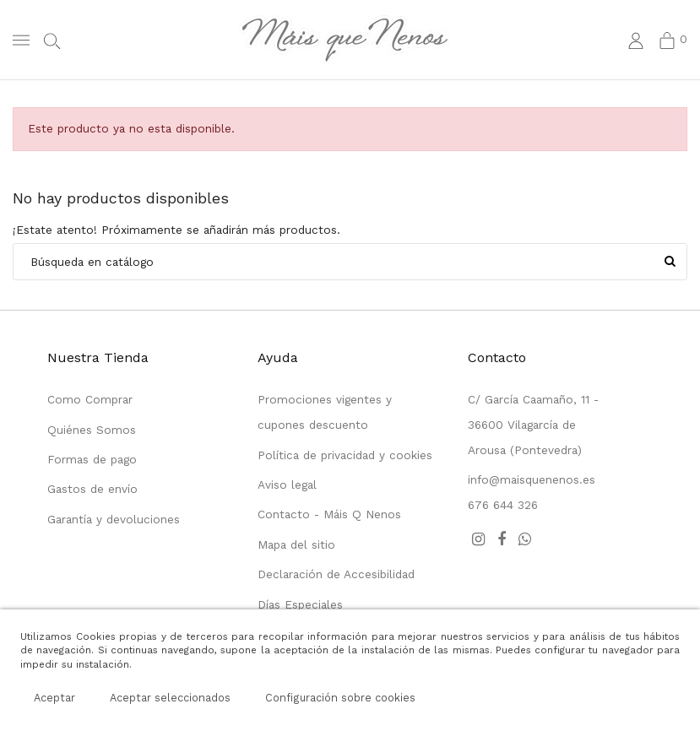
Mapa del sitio (296, 544)
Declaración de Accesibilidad (336, 574)
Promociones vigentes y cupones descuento (325, 412)
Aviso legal (287, 485)
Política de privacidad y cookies (345, 455)
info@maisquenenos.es (532, 479)
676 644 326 (503, 505)
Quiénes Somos (92, 430)
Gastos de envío (92, 489)
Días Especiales (300, 604)
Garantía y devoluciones (114, 519)
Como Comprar (90, 399)
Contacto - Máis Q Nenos (329, 514)
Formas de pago (92, 459)
